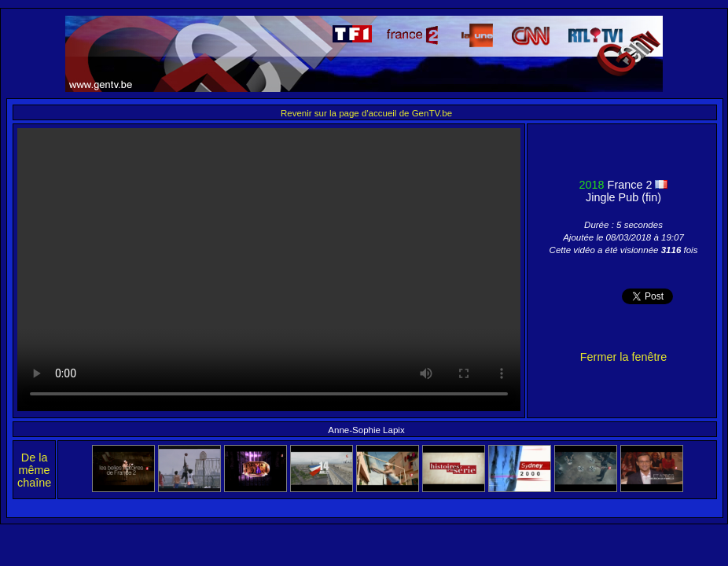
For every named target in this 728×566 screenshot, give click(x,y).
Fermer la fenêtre (623, 357)
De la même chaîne (34, 470)
